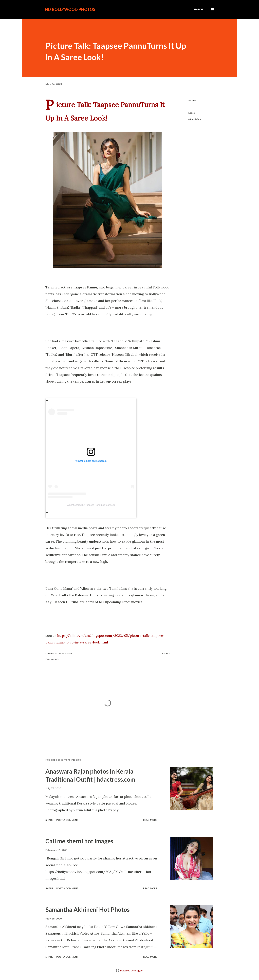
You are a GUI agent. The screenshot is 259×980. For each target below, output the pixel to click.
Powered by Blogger (129, 971)
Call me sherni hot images (79, 841)
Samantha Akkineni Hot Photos (88, 909)
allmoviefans (195, 119)
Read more (150, 820)
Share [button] (192, 100)
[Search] (198, 9)
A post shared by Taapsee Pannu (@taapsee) (91, 505)
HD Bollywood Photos (70, 9)
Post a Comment (67, 820)
